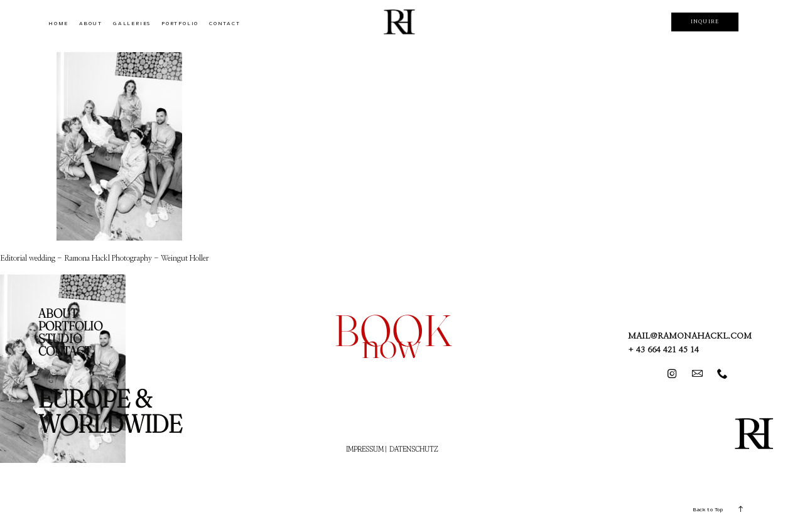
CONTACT (225, 24)
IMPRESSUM (365, 449)
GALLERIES (132, 24)
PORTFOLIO (180, 24)
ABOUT (91, 24)
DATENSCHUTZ (414, 449)
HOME (58, 24)
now (391, 345)
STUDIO (60, 339)
